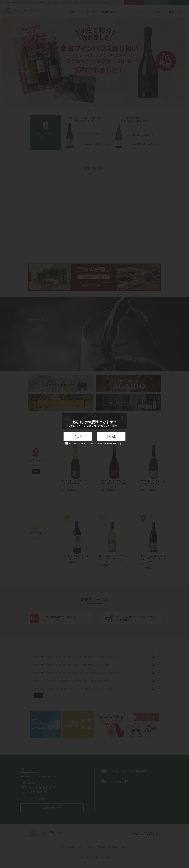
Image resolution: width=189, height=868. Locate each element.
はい (78, 436)
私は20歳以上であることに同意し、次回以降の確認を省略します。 (94, 443)
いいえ (111, 436)
